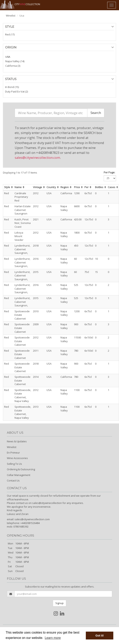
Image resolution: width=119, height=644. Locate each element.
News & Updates (17, 441)
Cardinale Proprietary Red (21, 197)
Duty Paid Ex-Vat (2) (16, 91)
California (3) (13, 66)
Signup (59, 603)
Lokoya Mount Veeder (19, 236)
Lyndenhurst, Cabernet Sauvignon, (22, 249)
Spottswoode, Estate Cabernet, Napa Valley (23, 395)
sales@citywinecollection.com (37, 158)
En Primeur (13, 453)
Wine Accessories (17, 458)
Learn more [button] (53, 638)
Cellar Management (19, 475)
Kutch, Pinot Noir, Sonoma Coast (23, 223)
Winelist (11, 16)
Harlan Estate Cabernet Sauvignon (23, 210)
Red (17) (10, 34)
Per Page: (109, 172)
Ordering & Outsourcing (21, 469)
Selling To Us (14, 464)
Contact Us (13, 480)
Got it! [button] (100, 636)
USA (8, 57)
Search (96, 113)
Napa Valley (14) (15, 61)
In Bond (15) (12, 87)
